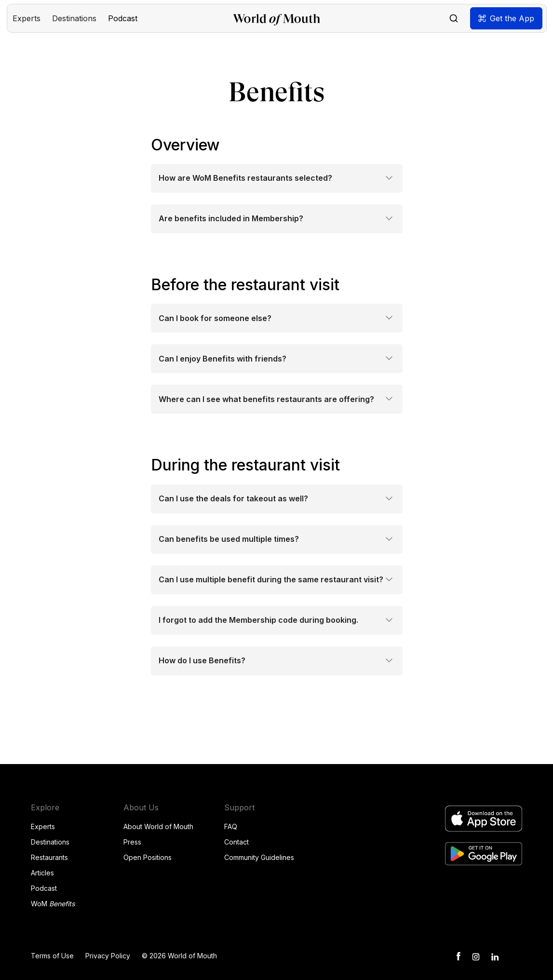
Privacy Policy (108, 956)
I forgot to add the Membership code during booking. (258, 620)
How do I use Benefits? (202, 661)
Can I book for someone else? (215, 318)
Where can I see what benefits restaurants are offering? (266, 399)
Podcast (44, 888)
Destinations (50, 842)
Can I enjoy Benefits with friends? (223, 359)
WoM (53, 904)
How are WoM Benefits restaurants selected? (245, 178)
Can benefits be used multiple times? (229, 539)
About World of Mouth (158, 826)
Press (132, 842)
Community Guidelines (259, 857)
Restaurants (49, 857)
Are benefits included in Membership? (231, 219)
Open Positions (148, 857)
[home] (276, 19)
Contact (236, 842)
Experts (43, 826)
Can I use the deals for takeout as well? (233, 499)
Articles (42, 873)
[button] (27, 18)
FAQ (231, 826)
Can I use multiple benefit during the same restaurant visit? (271, 580)
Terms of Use (52, 956)
